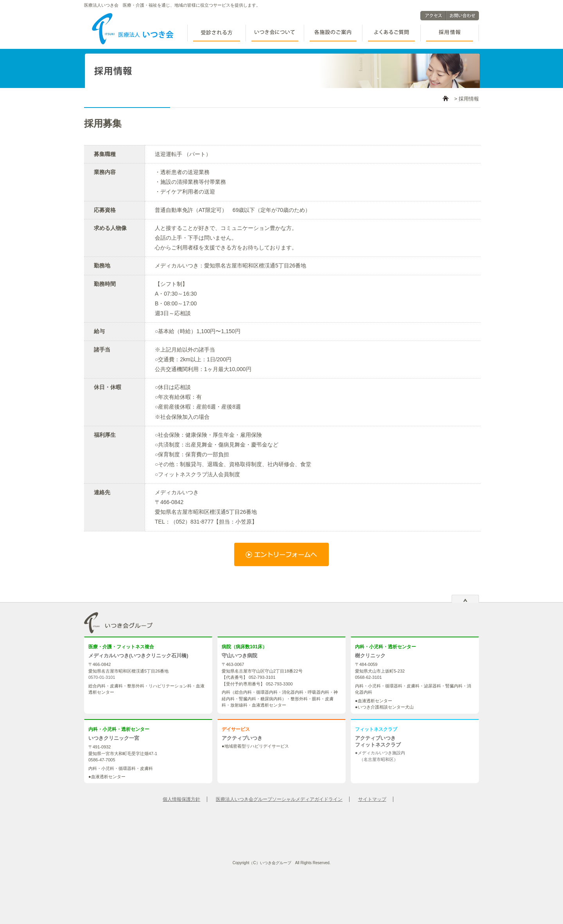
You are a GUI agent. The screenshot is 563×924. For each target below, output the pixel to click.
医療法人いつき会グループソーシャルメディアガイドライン (279, 799)
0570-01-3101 (102, 677)
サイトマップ (372, 799)
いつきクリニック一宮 (114, 738)
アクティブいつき (242, 738)
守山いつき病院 (239, 656)
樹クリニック (370, 656)
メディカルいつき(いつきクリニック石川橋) (138, 656)
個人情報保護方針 (181, 799)
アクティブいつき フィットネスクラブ (378, 741)
